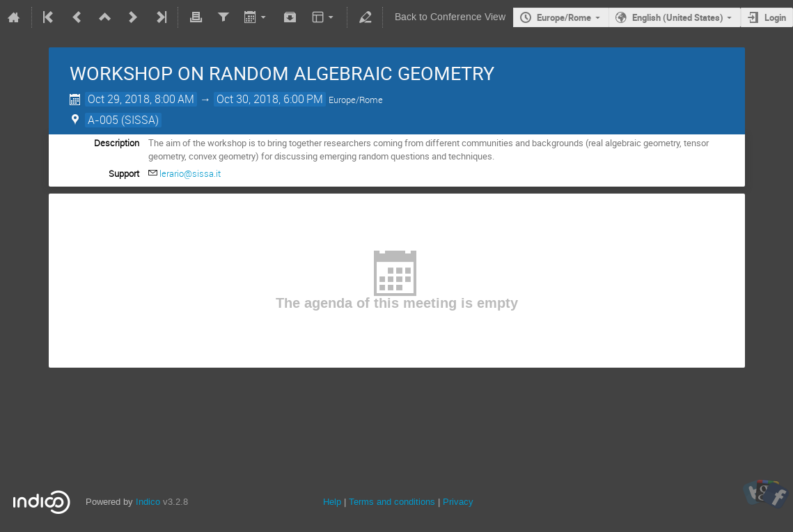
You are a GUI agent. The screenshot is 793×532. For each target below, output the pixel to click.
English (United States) (678, 17)
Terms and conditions (392, 502)
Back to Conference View (450, 17)
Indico (148, 502)
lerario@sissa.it (190, 173)
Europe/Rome (564, 17)
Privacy (458, 502)
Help (332, 502)
